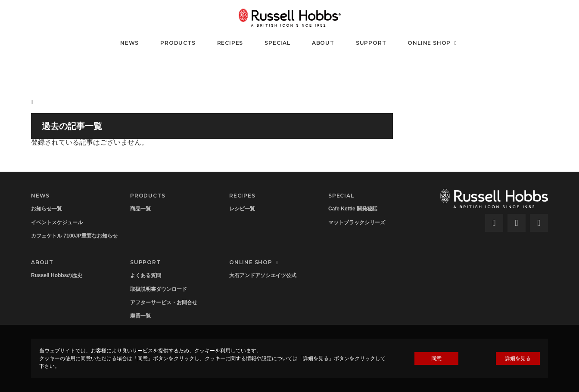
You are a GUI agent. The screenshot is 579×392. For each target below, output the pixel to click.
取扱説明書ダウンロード (159, 289)
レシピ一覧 (242, 209)
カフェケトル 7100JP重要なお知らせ (74, 236)
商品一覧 (140, 209)
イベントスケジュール (57, 222)
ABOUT (323, 43)
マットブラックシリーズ (357, 222)
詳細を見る (518, 358)
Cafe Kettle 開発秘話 (353, 209)
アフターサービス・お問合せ (164, 302)
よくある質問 (146, 275)
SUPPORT (371, 43)
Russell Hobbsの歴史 (57, 275)
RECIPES (230, 43)
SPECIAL (277, 43)
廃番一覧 (140, 316)
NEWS (129, 43)
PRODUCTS (178, 43)
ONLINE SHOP (433, 43)
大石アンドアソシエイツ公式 (263, 275)
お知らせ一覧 (47, 209)
